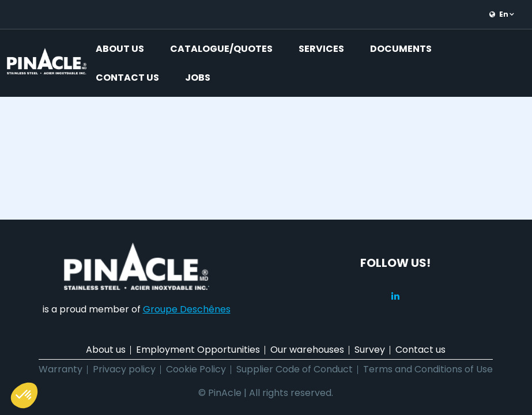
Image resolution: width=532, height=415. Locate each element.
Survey (370, 350)
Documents (401, 49)
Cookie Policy (196, 369)
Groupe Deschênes (187, 309)
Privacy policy (124, 369)
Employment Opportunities (198, 350)
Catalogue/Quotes (221, 49)
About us (120, 49)
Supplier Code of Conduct (295, 369)
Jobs (198, 78)
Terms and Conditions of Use (428, 369)
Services (321, 49)
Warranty (61, 369)
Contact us (127, 78)
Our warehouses (307, 350)
